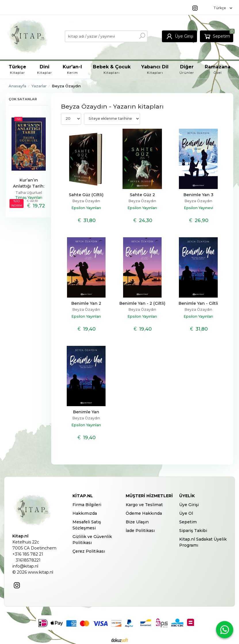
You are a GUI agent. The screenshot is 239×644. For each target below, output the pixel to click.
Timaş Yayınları (29, 197)
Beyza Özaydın (86, 201)
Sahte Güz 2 (142, 195)
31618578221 (28, 560)
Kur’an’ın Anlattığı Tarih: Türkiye (29, 186)
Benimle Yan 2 (86, 303)
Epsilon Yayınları (86, 208)
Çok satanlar (23, 99)
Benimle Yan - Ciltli (198, 303)
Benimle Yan (86, 412)
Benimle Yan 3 (198, 195)
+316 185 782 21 (28, 554)
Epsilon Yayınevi (198, 208)
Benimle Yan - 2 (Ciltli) (142, 303)
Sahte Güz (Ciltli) (86, 195)
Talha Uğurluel (29, 193)
